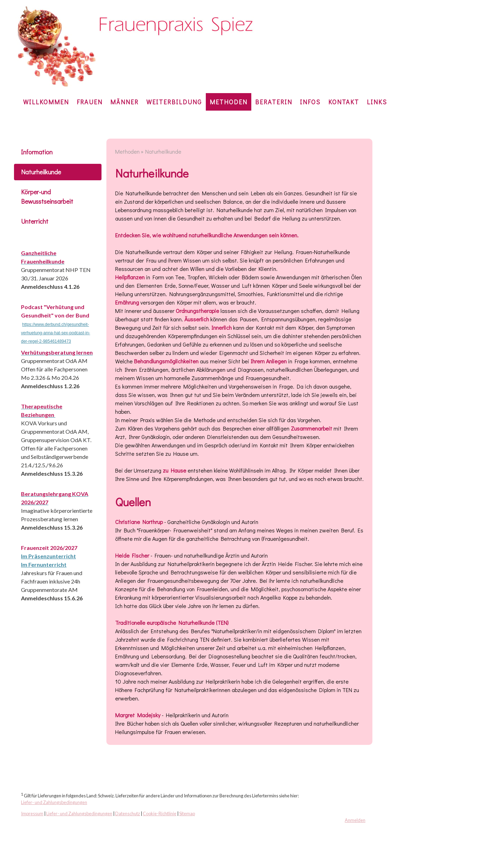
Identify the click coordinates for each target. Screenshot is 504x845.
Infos (310, 102)
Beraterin (274, 102)
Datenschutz (128, 813)
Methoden (229, 102)
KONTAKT (344, 102)
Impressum (32, 813)
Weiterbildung (174, 102)
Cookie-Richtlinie (160, 813)
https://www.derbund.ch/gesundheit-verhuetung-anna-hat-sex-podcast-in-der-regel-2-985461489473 (55, 333)
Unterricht (35, 221)
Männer (124, 102)
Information (37, 152)
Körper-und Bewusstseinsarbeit (47, 197)
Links (377, 102)
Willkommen (46, 102)
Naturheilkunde (41, 172)
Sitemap (187, 813)
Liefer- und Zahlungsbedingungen (54, 802)
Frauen (90, 102)
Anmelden (355, 820)
